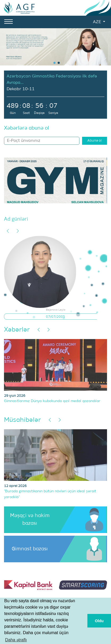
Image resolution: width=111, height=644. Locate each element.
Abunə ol (95, 141)
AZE (97, 22)
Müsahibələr (22, 420)
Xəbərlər (17, 330)
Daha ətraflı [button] (16, 640)
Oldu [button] (99, 621)
